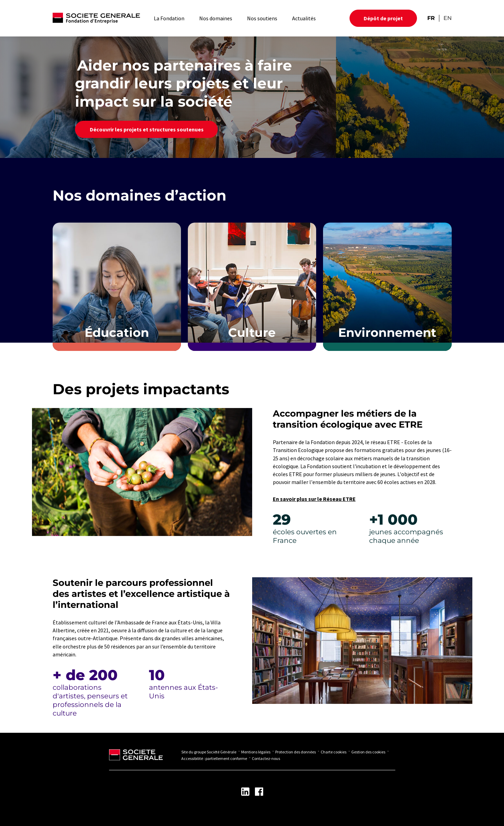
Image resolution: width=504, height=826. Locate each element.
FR (431, 18)
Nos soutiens (262, 18)
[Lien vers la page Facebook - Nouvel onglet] (259, 792)
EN (448, 18)
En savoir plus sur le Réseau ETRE (314, 499)
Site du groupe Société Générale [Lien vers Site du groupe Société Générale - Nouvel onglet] (209, 752)
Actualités (304, 18)
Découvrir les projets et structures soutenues (146, 129)
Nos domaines (216, 18)
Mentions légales (256, 752)
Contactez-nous (266, 758)
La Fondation (169, 18)
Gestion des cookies (368, 752)
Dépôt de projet (383, 18)
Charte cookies (334, 752)
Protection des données (296, 752)
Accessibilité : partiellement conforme (214, 758)
